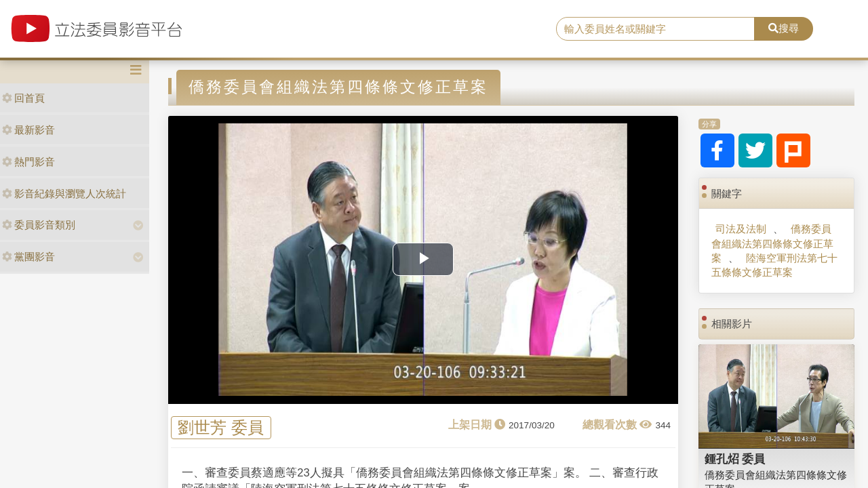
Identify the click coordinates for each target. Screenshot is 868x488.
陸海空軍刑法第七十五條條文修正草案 (774, 265)
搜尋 (784, 28)
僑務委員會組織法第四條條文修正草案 (772, 243)
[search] (655, 29)
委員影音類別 (39, 225)
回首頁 (23, 98)
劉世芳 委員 (221, 428)
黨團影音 (28, 257)
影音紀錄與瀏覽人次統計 (64, 194)
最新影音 (28, 130)
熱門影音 (28, 162)
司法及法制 (741, 229)
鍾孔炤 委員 (735, 459)
